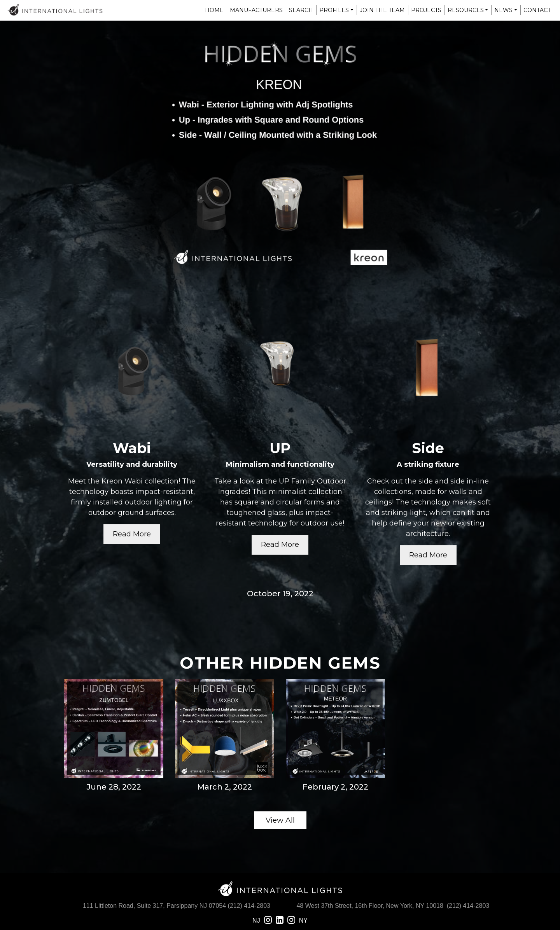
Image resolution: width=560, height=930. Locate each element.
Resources (466, 10)
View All (280, 820)
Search (301, 10)
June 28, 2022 (114, 787)
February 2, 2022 (335, 787)
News (503, 10)
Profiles (334, 10)
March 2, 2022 (225, 787)
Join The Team (382, 10)
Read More (132, 534)
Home (214, 10)
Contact (537, 10)
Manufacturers (256, 10)
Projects (426, 10)
